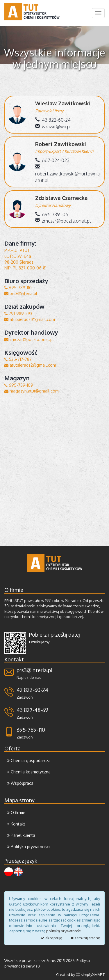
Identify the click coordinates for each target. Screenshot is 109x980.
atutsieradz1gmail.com (30, 319)
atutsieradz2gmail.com (30, 365)
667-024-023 (52, 160)
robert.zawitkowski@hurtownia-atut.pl (68, 174)
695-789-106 (52, 214)
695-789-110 (18, 288)
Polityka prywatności (28, 847)
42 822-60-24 (32, 690)
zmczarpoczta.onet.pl (29, 339)
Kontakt (16, 824)
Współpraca (20, 783)
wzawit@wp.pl (53, 127)
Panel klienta (21, 835)
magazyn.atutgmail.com (32, 391)
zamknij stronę (85, 938)
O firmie (16, 813)
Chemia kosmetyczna (29, 772)
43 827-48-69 (32, 710)
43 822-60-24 (53, 120)
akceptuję (51, 938)
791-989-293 (18, 314)
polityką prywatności (64, 931)
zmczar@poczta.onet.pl (63, 221)
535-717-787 (18, 359)
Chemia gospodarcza (29, 760)
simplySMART (90, 974)
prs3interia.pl (21, 293)
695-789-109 (19, 385)
